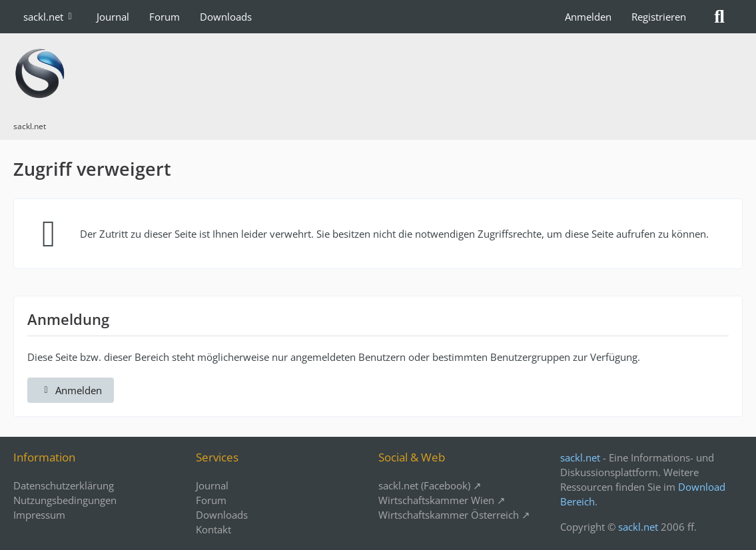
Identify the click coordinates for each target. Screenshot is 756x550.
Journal (212, 485)
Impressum (39, 515)
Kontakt (213, 529)
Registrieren (659, 17)
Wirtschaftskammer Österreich (449, 515)
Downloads (222, 515)
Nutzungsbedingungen (65, 500)
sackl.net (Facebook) (424, 485)
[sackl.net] (378, 73)
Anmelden (588, 17)
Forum (211, 500)
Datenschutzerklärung (64, 485)
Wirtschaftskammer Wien (436, 500)
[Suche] (719, 17)
